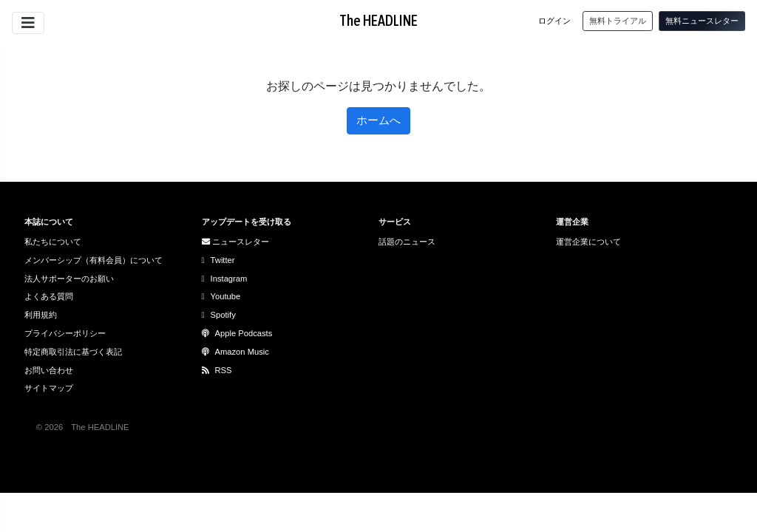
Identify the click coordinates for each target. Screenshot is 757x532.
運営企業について (588, 242)
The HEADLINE (378, 20)
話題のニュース (407, 242)
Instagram (225, 279)
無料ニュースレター (702, 21)
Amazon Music (235, 352)
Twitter (218, 260)
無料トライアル (618, 21)
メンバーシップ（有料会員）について (94, 260)
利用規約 (41, 315)
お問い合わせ (49, 370)
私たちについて (53, 242)
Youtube (221, 296)
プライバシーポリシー (65, 333)
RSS (217, 370)
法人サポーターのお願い (69, 279)
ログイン (554, 21)
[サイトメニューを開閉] (28, 23)
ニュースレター (235, 242)
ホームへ (378, 120)
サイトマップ (49, 388)
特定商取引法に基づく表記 (73, 352)
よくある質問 (49, 296)
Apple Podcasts (237, 333)
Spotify (219, 315)
